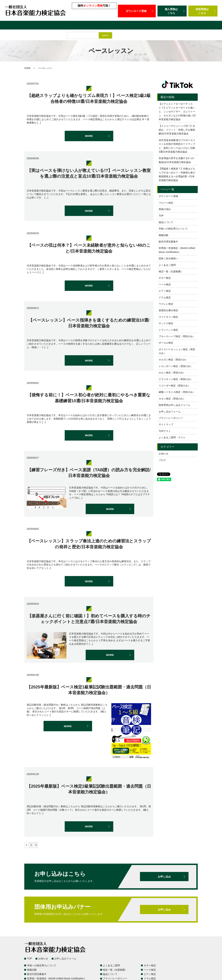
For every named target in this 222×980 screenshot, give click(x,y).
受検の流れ (165, 209)
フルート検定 (166, 203)
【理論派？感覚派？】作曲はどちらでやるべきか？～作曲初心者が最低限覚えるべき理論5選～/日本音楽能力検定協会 (177, 174)
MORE (89, 136)
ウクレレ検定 (166, 304)
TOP (161, 216)
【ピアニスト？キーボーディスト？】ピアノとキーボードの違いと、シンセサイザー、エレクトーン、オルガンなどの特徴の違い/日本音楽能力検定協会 (177, 112)
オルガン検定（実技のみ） (173, 360)
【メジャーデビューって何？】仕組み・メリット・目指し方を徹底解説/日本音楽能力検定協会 (177, 130)
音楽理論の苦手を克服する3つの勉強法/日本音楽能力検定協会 (176, 160)
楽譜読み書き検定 (168, 310)
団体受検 (203, 11)
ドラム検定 (165, 297)
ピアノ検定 (165, 291)
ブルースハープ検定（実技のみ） (177, 336)
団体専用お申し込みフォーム (174, 405)
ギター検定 (165, 278)
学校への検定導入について (72, 26)
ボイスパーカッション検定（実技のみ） (177, 351)
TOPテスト (165, 431)
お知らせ (164, 454)
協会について (166, 222)
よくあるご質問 (42, 26)
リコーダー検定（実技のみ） (174, 386)
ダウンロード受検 (137, 11)
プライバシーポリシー (171, 418)
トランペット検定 (168, 330)
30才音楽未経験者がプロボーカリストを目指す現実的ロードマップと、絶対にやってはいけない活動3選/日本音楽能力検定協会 (177, 146)
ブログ (162, 460)
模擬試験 (98, 26)
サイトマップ (166, 424)
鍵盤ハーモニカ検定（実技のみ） (177, 392)
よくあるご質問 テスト (172, 437)
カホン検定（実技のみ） (172, 399)
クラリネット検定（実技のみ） (176, 379)
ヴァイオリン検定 (168, 317)
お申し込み (164, 876)
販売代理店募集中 (118, 26)
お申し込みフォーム (170, 412)
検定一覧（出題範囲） (16, 26)
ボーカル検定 (166, 343)
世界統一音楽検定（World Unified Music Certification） (168, 26)
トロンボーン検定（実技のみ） (176, 366)
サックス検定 (166, 323)
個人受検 (172, 11)
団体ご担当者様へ (13, 35)
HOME (27, 68)
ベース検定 (165, 284)
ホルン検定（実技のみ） (172, 373)
